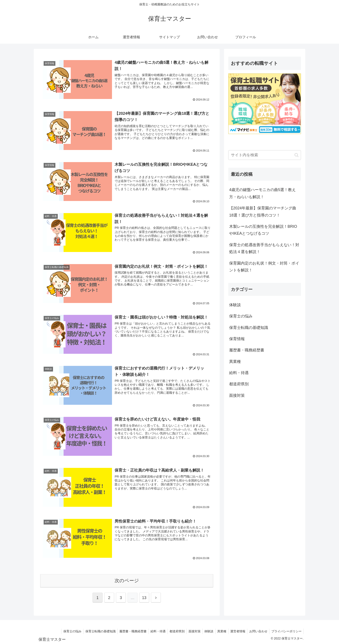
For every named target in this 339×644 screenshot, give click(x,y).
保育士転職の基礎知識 (94, 630)
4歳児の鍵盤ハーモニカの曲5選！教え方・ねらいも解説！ (262, 193)
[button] (297, 155)
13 (144, 597)
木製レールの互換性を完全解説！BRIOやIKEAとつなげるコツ (263, 230)
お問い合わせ (257, 630)
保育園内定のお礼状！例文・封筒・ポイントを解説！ (264, 267)
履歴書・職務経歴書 (127, 630)
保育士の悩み (65, 630)
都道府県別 (173, 630)
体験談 (206, 630)
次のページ (127, 580)
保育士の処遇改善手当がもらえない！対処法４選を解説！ (264, 248)
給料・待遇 (153, 630)
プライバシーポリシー (286, 630)
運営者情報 (236, 630)
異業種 (219, 630)
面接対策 (191, 630)
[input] (265, 155)
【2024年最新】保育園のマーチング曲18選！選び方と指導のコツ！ (263, 212)
